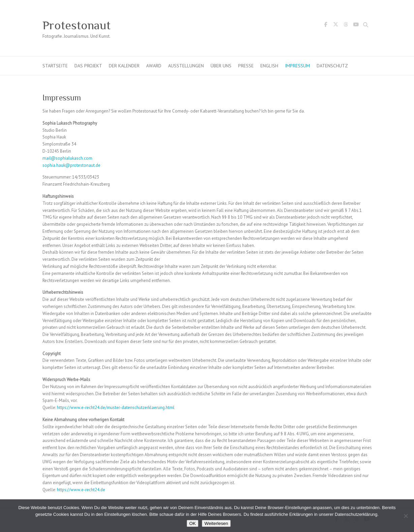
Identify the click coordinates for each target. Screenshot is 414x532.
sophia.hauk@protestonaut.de (71, 165)
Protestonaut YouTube (356, 26)
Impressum (297, 66)
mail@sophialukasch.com (67, 158)
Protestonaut (76, 25)
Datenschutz (332, 66)
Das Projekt (88, 66)
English (269, 66)
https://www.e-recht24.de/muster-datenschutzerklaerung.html (116, 408)
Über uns (221, 66)
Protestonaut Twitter (336, 26)
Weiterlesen (216, 523)
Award (154, 66)
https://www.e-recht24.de (81, 490)
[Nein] (406, 516)
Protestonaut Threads (346, 26)
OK (193, 523)
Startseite (55, 66)
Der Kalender (124, 66)
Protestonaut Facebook (326, 26)
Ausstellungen (186, 66)
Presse (246, 66)
